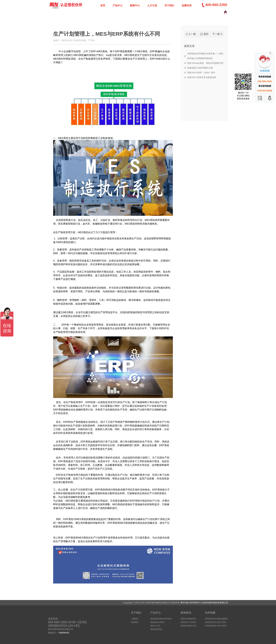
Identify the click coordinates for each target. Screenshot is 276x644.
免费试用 (187, 5)
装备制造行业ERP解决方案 (200, 68)
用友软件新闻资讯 (188, 619)
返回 (206, 34)
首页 (103, 5)
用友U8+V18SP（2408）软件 (201, 73)
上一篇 (192, 34)
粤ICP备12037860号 (190, 603)
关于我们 (169, 5)
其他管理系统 (156, 629)
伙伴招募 (210, 613)
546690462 (64, 633)
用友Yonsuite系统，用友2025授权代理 (205, 63)
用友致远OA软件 (158, 622)
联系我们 (135, 622)
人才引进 (152, 5)
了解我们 (135, 619)
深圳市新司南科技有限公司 (215, 603)
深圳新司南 (65, 5)
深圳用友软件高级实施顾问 (217, 619)
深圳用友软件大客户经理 (216, 626)
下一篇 (216, 34)
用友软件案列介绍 (188, 626)
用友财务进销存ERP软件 (161, 619)
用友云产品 (155, 626)
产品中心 (118, 5)
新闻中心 (135, 5)
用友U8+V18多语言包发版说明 (202, 77)
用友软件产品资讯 (188, 622)
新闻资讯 (186, 613)
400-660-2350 (216, 5)
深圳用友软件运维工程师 (216, 622)
